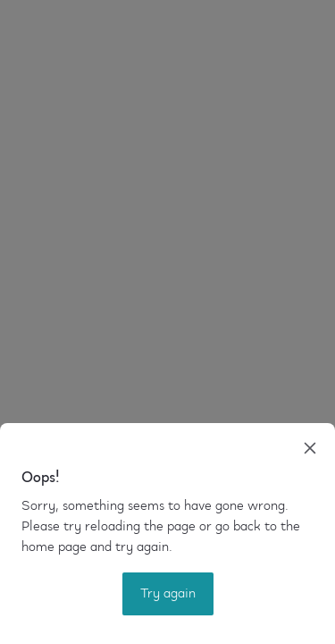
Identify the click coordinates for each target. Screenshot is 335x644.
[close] (310, 448)
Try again (168, 594)
